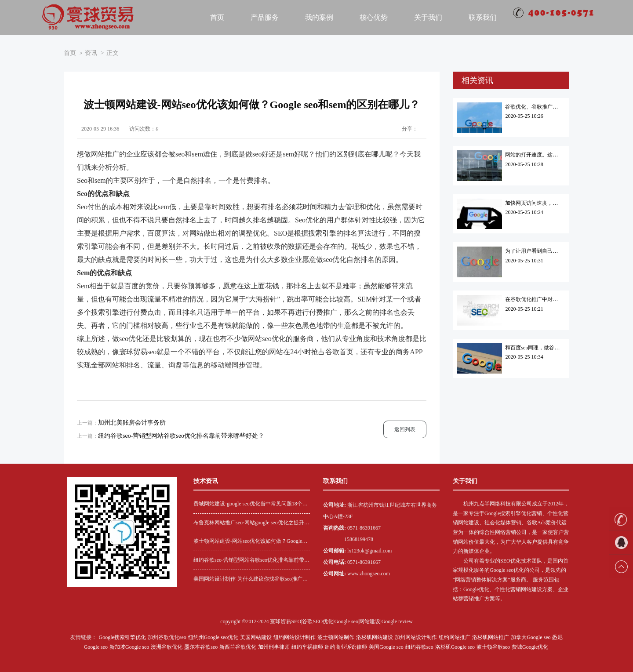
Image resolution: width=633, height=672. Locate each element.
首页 (217, 17)
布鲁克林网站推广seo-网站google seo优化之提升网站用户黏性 (251, 524)
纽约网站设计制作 (295, 637)
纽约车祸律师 (307, 647)
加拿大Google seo (531, 637)
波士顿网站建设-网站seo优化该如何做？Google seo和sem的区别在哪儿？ (248, 542)
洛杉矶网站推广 (491, 637)
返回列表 (405, 429)
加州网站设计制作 (416, 637)
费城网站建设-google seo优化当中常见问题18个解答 (251, 505)
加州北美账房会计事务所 (132, 423)
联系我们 (483, 17)
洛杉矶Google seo (455, 647)
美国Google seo (386, 647)
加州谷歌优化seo (167, 637)
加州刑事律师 (274, 647)
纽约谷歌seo (419, 647)
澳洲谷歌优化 (167, 647)
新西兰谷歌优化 (238, 647)
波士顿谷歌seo (493, 647)
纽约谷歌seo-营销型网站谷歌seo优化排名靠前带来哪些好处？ (181, 436)
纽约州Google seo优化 (213, 637)
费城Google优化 (530, 647)
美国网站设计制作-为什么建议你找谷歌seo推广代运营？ (251, 580)
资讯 (91, 53)
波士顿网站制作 (336, 637)
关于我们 (428, 17)
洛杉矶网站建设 (375, 637)
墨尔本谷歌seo (201, 647)
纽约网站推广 (455, 637)
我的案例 (319, 17)
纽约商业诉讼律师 (346, 647)
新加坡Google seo (129, 647)
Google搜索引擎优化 (122, 637)
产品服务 (265, 17)
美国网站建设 (256, 637)
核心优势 (374, 17)
